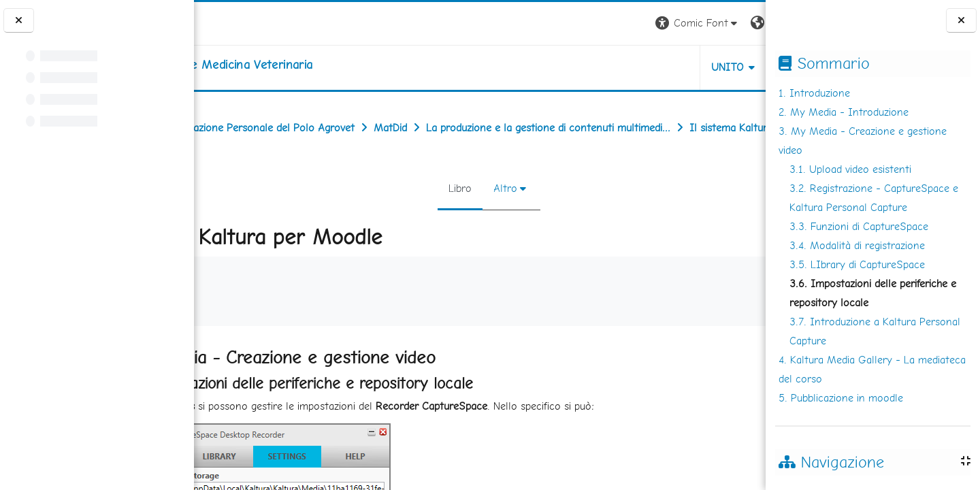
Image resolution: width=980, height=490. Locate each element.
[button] (576, 23)
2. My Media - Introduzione (844, 112)
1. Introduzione (814, 93)
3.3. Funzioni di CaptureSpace (859, 226)
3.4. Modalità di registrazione (857, 245)
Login (742, 23)
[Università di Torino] (236, 22)
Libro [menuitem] (451, 218)
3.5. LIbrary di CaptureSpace (857, 264)
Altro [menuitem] (496, 218)
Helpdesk (683, 67)
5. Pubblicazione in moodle (841, 398)
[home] (306, 65)
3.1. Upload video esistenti (850, 169)
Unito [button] (606, 67)
